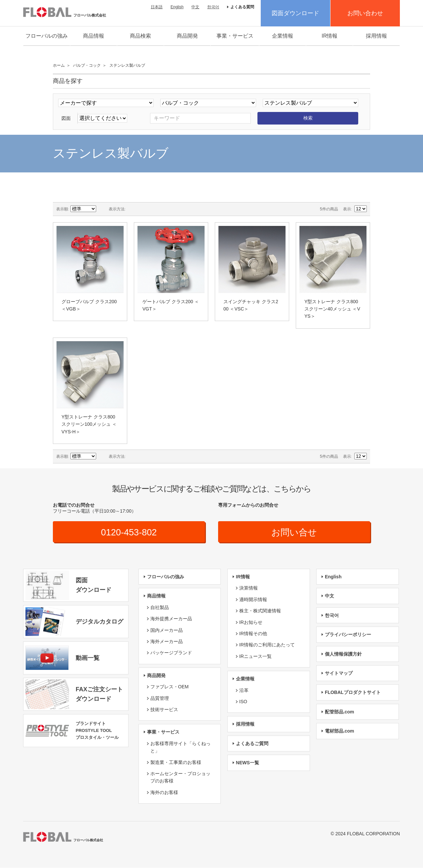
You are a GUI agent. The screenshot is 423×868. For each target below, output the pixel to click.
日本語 (157, 7)
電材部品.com (340, 731)
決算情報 (249, 588)
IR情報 (329, 36)
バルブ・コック (87, 65)
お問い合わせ (365, 13)
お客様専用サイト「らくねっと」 (180, 747)
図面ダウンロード (295, 13)
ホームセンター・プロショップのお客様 (180, 778)
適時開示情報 (253, 600)
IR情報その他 (253, 634)
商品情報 (94, 36)
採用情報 (376, 36)
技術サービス (164, 710)
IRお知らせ (251, 622)
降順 (102, 209)
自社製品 (160, 608)
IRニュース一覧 (255, 657)
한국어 (213, 7)
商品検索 (140, 36)
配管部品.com (340, 712)
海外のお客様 (164, 793)
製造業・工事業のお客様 (176, 762)
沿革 (244, 690)
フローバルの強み (47, 36)
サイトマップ (339, 673)
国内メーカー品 (167, 630)
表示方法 (117, 209)
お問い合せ (294, 532)
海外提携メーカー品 (171, 619)
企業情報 (283, 36)
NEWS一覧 (248, 763)
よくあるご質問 (252, 744)
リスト (144, 209)
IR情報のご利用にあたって (267, 645)
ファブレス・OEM (170, 687)
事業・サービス (235, 36)
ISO (243, 702)
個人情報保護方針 (343, 654)
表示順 (62, 209)
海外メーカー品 (167, 642)
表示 (347, 209)
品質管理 (160, 698)
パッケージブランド (171, 653)
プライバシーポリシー (348, 635)
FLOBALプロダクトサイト (353, 693)
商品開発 (187, 36)
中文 (195, 7)
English (177, 7)
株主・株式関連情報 (260, 611)
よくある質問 (242, 7)
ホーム (59, 65)
